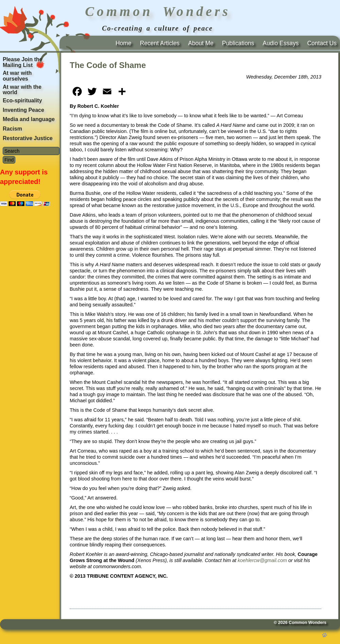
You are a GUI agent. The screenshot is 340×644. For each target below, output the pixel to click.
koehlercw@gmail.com (262, 560)
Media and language (29, 119)
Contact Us (322, 43)
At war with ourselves (17, 76)
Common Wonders (308, 623)
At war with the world (22, 90)
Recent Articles (160, 43)
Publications (238, 43)
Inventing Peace (23, 110)
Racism (12, 129)
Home (124, 43)
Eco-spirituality (22, 100)
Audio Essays (280, 43)
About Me (201, 43)
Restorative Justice (28, 138)
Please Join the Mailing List (23, 62)
